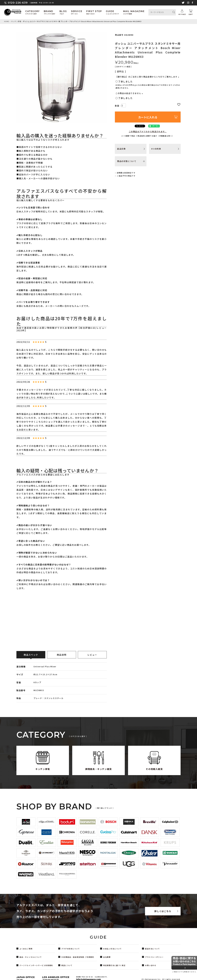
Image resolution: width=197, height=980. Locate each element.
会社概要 (107, 957)
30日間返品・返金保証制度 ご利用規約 (78, 957)
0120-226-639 (18, 3)
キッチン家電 (16, 21)
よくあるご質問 (26, 949)
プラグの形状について (71, 949)
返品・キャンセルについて (31, 957)
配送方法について (152, 949)
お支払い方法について (112, 949)
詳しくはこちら (163, 911)
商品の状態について (127, 161)
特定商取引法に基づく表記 (114, 965)
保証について (67, 965)
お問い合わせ (151, 965)
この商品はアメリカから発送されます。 (148, 131)
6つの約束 (156, 149)
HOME (7, 21)
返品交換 (121, 149)
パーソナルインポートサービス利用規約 (36, 965)
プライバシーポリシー (154, 957)
